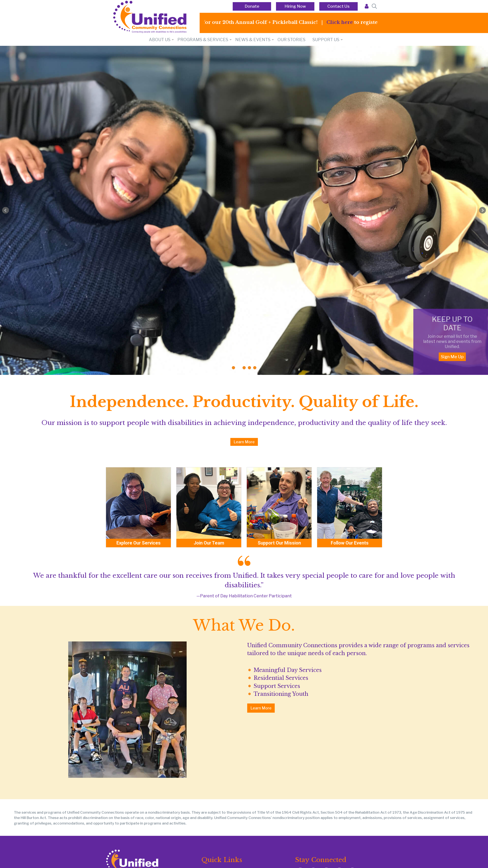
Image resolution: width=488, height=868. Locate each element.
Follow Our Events (350, 543)
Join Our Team (209, 543)
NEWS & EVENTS (253, 40)
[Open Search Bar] (374, 6)
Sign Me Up (452, 357)
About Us (160, 40)
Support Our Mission (279, 543)
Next (482, 210)
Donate (252, 6)
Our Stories (291, 40)
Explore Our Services (139, 543)
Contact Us (338, 6)
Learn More (244, 442)
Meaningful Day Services (288, 670)
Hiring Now (295, 6)
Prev (6, 210)
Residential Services (281, 678)
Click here (346, 22)
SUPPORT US (326, 40)
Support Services (277, 686)
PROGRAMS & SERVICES (203, 40)
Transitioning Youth (281, 694)
